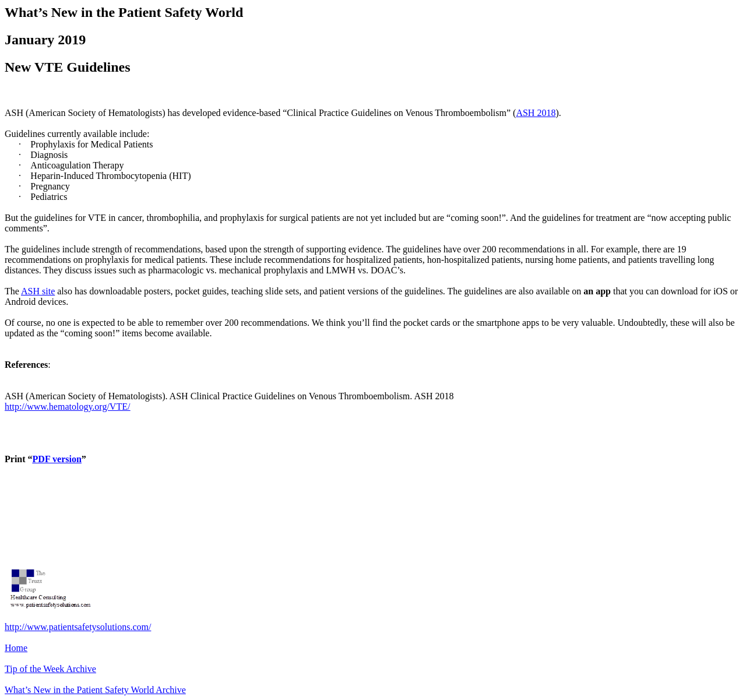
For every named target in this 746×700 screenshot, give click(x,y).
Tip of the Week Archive (50, 669)
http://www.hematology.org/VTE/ (67, 407)
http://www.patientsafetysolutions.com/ (78, 627)
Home (16, 648)
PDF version (57, 459)
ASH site (38, 291)
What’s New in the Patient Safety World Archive (95, 690)
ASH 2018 (536, 113)
